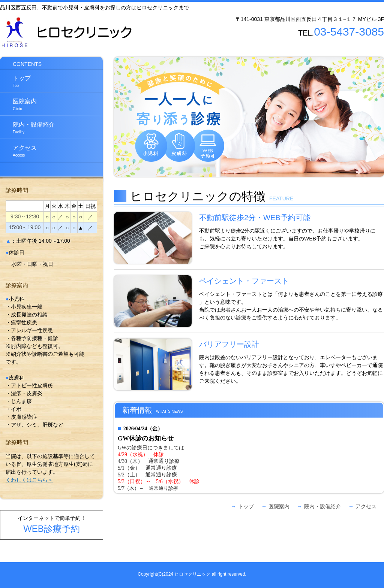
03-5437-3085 (349, 32)
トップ (15, 81)
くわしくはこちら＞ (29, 480)
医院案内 (18, 104)
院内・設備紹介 (27, 128)
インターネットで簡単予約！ (52, 524)
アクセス (18, 151)
